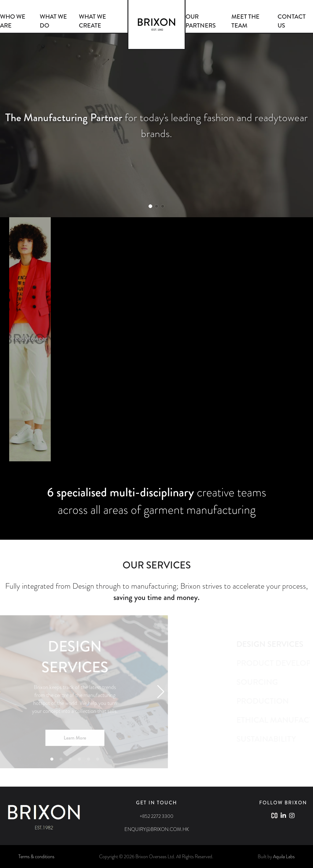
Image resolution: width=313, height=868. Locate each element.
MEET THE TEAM (245, 21)
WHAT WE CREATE (92, 21)
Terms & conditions (36, 857)
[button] (150, 206)
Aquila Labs (284, 857)
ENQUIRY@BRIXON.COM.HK (157, 829)
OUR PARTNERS (201, 21)
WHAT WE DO (53, 21)
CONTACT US (292, 21)
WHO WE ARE (13, 21)
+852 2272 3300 (156, 816)
